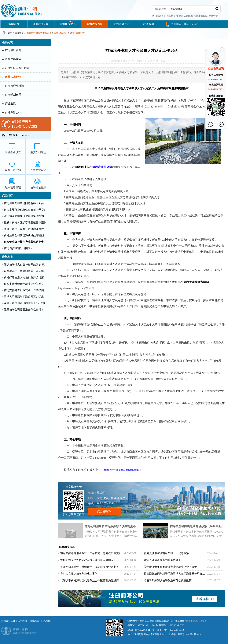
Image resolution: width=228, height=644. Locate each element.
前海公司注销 (13, 170)
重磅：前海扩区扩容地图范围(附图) (25, 223)
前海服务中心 (68, 24)
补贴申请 (213, 16)
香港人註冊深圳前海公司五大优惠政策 (166, 553)
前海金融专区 (122, 24)
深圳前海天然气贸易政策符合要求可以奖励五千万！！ (92, 560)
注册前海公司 (41, 24)
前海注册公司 (171, 16)
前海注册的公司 (102, 167)
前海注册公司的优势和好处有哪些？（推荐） (26, 235)
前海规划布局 (13, 95)
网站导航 (46, 621)
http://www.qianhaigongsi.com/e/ (123, 470)
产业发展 (10, 104)
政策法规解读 (77, 33)
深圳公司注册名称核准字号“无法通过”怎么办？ (26, 303)
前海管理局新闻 (14, 86)
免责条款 (34, 621)
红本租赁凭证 (13, 188)
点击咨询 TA (104, 511)
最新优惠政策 (13, 59)
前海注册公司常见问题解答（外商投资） (26, 203)
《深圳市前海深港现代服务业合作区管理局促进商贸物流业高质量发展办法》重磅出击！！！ (92, 581)
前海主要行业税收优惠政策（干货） (25, 210)
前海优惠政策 (186, 16)
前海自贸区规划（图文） (19, 248)
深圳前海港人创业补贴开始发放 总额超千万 (26, 265)
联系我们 (22, 621)
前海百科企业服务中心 (161, 621)
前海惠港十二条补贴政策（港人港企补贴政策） (26, 271)
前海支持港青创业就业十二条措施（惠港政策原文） (91, 553)
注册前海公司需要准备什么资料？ (24, 310)
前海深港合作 (13, 112)
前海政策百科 (95, 24)
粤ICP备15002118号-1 (195, 621)
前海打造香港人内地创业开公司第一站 (26, 277)
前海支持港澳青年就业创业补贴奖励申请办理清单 (26, 284)
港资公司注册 (38, 152)
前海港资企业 (201, 16)
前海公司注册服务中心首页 (38, 33)
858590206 (143, 625)
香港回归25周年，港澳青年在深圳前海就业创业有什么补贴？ (92, 567)
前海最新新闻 (13, 50)
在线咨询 (149, 24)
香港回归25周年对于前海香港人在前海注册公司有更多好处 (175, 574)
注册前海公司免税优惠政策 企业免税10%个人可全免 (26, 216)
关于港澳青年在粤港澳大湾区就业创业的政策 (170, 567)
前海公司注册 (8, 621)
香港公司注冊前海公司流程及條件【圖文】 (26, 229)
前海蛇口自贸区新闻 (17, 68)
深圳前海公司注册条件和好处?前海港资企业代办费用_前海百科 (22, 10)
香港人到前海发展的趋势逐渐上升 (164, 560)
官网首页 (14, 24)
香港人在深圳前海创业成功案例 (79, 574)
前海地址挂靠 (38, 188)
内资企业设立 (13, 152)
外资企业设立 (38, 170)
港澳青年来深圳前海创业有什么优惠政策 (168, 581)
